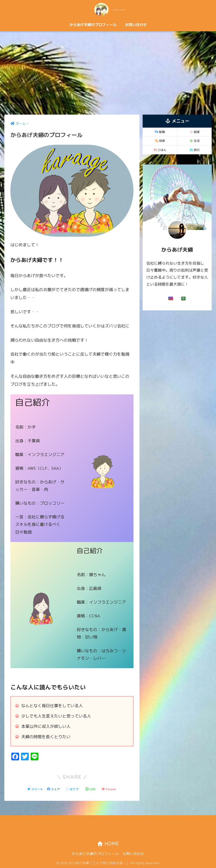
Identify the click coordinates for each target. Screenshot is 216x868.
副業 (195, 132)
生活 (195, 141)
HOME (108, 844)
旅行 (195, 150)
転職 (160, 132)
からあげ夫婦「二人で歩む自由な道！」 (108, 9)
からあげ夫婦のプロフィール (93, 25)
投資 (160, 141)
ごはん (160, 150)
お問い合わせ (136, 25)
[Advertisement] (108, 73)
